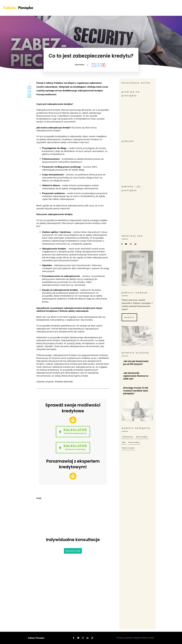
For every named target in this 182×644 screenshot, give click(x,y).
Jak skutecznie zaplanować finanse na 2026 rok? (137, 376)
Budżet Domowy (127, 437)
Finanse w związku (128, 448)
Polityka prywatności (124, 638)
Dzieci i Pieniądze (142, 437)
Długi (124, 442)
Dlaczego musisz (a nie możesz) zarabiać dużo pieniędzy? (137, 391)
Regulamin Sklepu (140, 638)
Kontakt (151, 638)
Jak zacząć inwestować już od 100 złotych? (137, 363)
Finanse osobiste (134, 442)
